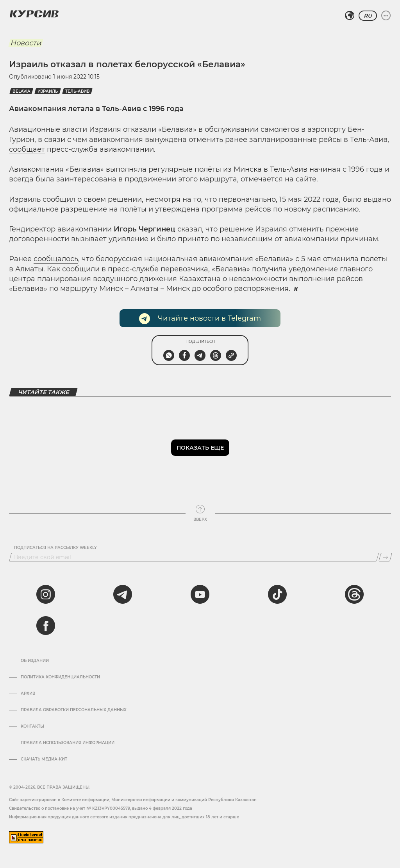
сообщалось (56, 259)
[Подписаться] (385, 557)
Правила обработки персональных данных (74, 710)
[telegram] (123, 594)
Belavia (21, 91)
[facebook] (46, 626)
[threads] (354, 594)
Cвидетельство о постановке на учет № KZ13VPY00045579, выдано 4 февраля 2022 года (101, 808)
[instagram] (46, 594)
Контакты (32, 726)
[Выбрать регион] (350, 16)
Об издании (35, 661)
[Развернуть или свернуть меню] (386, 16)
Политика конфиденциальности (60, 677)
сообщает (27, 149)
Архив (28, 694)
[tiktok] (277, 594)
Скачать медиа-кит (44, 759)
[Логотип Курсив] (34, 14)
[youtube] (200, 594)
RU (368, 16)
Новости (26, 43)
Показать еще (200, 448)
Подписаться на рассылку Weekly (55, 548)
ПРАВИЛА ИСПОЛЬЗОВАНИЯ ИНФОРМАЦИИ (68, 743)
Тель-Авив (77, 91)
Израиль (48, 91)
